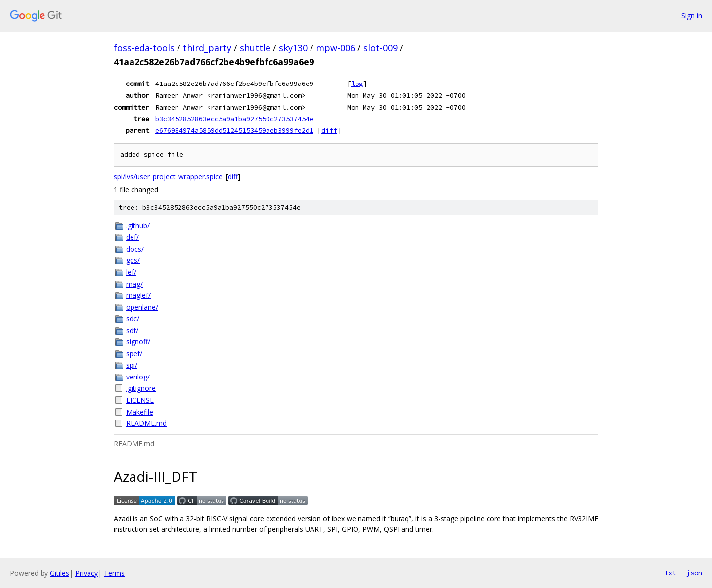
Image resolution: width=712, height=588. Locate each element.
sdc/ (133, 318)
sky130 (293, 48)
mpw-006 (335, 48)
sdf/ (132, 330)
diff (329, 130)
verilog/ (138, 377)
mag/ (134, 284)
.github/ (138, 226)
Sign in (692, 16)
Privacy (87, 573)
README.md (146, 423)
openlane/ (142, 307)
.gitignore (141, 388)
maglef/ (138, 295)
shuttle (255, 48)
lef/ (131, 272)
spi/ (132, 365)
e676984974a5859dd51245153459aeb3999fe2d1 (234, 130)
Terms (114, 573)
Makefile (140, 412)
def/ (133, 237)
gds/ (133, 260)
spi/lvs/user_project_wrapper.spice (168, 177)
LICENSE (140, 400)
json (694, 573)
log (357, 84)
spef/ (134, 354)
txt (670, 573)
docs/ (135, 249)
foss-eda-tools (144, 48)
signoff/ (138, 342)
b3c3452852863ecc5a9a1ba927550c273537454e (234, 119)
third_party (207, 48)
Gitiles (60, 573)
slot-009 (380, 48)
